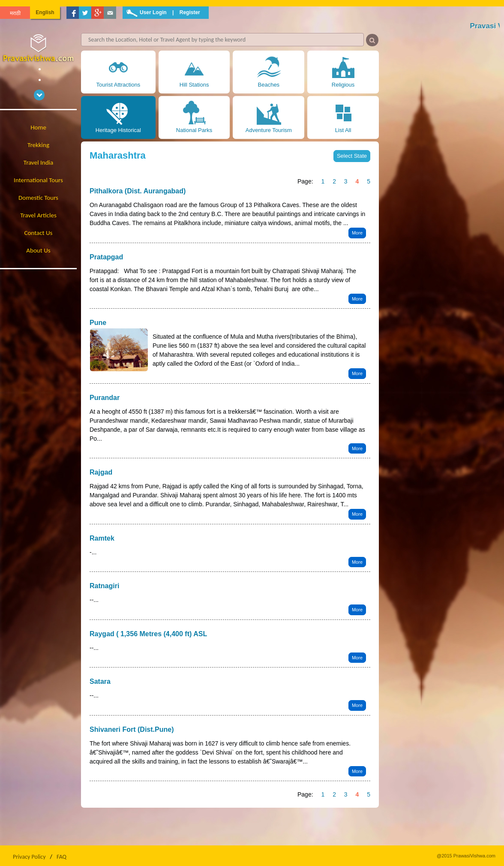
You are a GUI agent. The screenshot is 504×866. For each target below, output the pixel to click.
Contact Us (39, 233)
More (357, 233)
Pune (98, 323)
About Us (38, 250)
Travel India (38, 162)
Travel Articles (38, 215)
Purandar (105, 398)
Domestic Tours (38, 198)
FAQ (61, 857)
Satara (100, 681)
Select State (352, 156)
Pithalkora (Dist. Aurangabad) (138, 191)
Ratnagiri (104, 586)
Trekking (38, 145)
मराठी (15, 13)
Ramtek (102, 538)
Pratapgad (106, 257)
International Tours (38, 180)
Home (38, 127)
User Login (153, 12)
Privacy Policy (29, 857)
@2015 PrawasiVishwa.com (466, 856)
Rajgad (101, 472)
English (45, 12)
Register (190, 12)
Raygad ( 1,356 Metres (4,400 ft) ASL (148, 634)
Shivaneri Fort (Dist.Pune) (132, 729)
